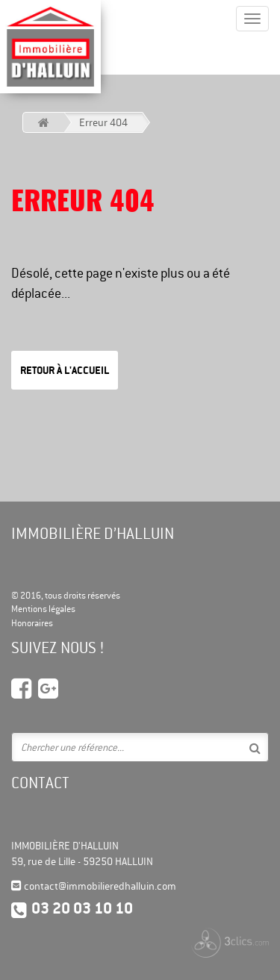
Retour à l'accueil (65, 370)
